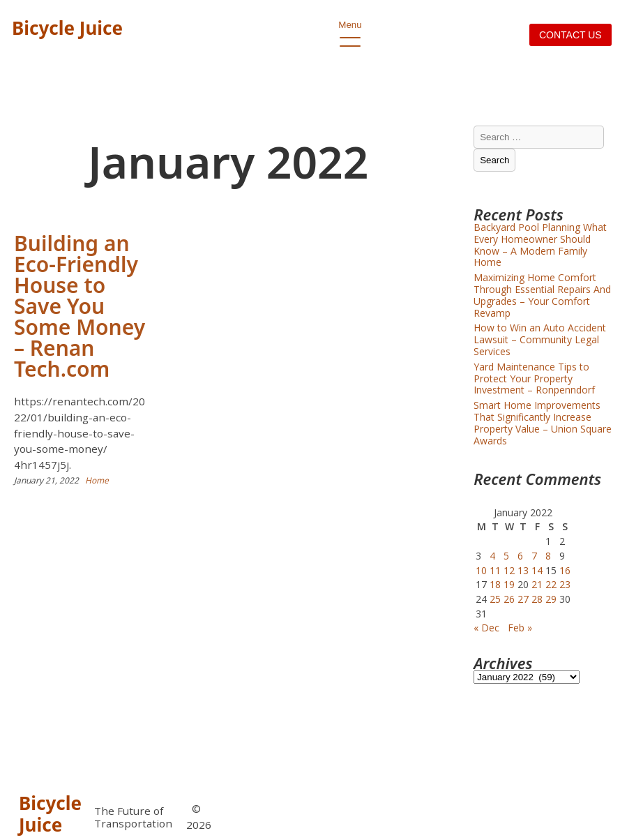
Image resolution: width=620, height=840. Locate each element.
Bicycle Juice (67, 28)
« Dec (486, 628)
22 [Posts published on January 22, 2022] (551, 584)
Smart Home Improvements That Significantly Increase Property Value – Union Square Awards (543, 422)
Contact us (570, 35)
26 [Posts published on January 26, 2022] (509, 599)
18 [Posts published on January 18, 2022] (495, 584)
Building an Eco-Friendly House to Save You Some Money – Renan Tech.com (80, 306)
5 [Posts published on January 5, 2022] (506, 556)
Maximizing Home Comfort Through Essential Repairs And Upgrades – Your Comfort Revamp (542, 295)
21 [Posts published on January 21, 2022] (537, 584)
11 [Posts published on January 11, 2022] (495, 570)
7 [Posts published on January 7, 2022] (534, 556)
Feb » (520, 628)
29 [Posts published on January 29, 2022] (551, 599)
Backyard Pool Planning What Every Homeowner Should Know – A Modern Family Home (540, 245)
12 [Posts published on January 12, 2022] (509, 570)
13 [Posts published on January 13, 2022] (523, 570)
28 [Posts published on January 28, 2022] (537, 599)
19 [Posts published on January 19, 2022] (509, 584)
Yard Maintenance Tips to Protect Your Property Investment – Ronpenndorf (534, 378)
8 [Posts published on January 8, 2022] (548, 556)
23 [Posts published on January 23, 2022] (565, 584)
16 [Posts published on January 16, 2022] (565, 570)
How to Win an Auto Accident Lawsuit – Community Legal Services (540, 339)
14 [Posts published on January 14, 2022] (537, 570)
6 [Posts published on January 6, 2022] (520, 556)
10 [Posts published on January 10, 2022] (481, 570)
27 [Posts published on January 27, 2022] (523, 599)
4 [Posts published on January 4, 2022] (492, 556)
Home (97, 480)
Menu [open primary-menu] (350, 29)
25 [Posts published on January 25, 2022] (495, 599)
